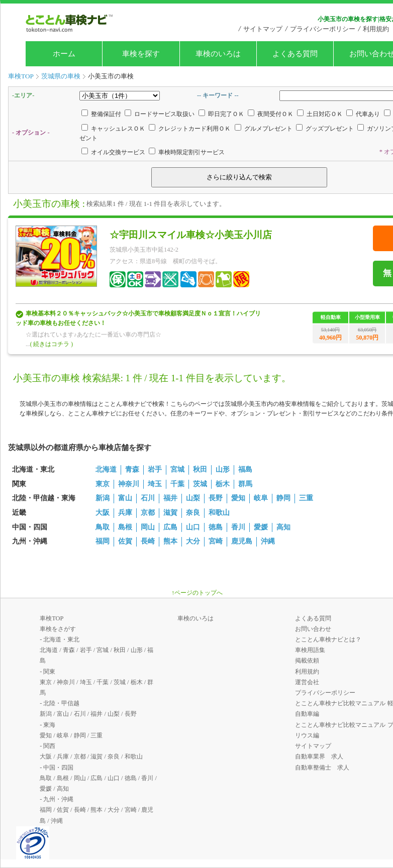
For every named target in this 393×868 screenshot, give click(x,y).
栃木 (223, 484)
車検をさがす (58, 629)
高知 (283, 527)
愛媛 (261, 527)
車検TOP (52, 618)
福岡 (103, 541)
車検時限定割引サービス (191, 152)
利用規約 (376, 29)
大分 (193, 541)
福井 (170, 498)
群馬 (245, 484)
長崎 (148, 541)
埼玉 (155, 484)
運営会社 (307, 682)
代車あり (368, 114)
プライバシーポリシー (323, 29)
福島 (245, 469)
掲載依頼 (307, 661)
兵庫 (125, 513)
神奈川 (129, 484)
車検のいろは (218, 54)
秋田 (200, 469)
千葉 (177, 484)
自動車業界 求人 (319, 756)
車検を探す (141, 54)
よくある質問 (295, 54)
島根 (125, 527)
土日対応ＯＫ (325, 114)
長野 (216, 498)
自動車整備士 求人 (322, 768)
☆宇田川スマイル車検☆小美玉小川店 (191, 235)
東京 (103, 484)
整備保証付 (106, 114)
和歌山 (219, 513)
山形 (223, 469)
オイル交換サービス (118, 152)
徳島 (216, 527)
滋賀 (170, 513)
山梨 (193, 498)
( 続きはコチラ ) (52, 344)
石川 (148, 498)
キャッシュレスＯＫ (118, 129)
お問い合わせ (313, 629)
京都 (148, 513)
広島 (170, 527)
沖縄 (268, 541)
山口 (193, 527)
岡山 (148, 527)
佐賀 (125, 541)
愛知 (238, 498)
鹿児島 (242, 541)
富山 (125, 498)
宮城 (177, 469)
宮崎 (216, 541)
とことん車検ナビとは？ (328, 639)
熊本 (170, 541)
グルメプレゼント (268, 129)
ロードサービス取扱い (164, 114)
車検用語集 (310, 650)
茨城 (200, 484)
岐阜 (261, 498)
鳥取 (103, 527)
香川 (238, 527)
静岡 (283, 498)
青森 (132, 469)
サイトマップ (263, 29)
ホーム (64, 54)
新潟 (103, 498)
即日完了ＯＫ (226, 114)
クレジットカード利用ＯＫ (194, 129)
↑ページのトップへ (197, 593)
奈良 (193, 513)
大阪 (103, 513)
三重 (306, 498)
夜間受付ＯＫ (275, 114)
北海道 (106, 469)
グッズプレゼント (330, 129)
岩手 (155, 469)
